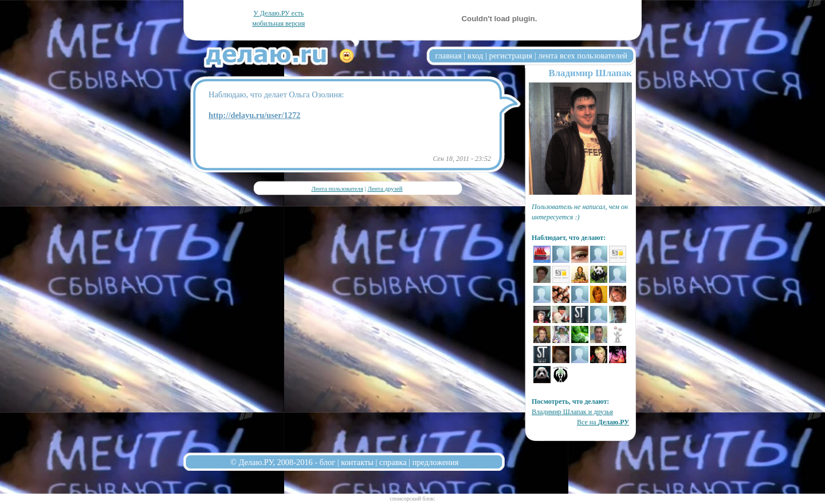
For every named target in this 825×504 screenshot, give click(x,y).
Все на (603, 422)
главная (449, 56)
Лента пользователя (337, 188)
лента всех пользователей (583, 56)
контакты (357, 462)
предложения (436, 462)
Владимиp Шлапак (590, 73)
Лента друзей (385, 188)
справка (393, 462)
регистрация (510, 56)
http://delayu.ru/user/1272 (254, 115)
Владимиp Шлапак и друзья (572, 412)
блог (327, 462)
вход (476, 56)
